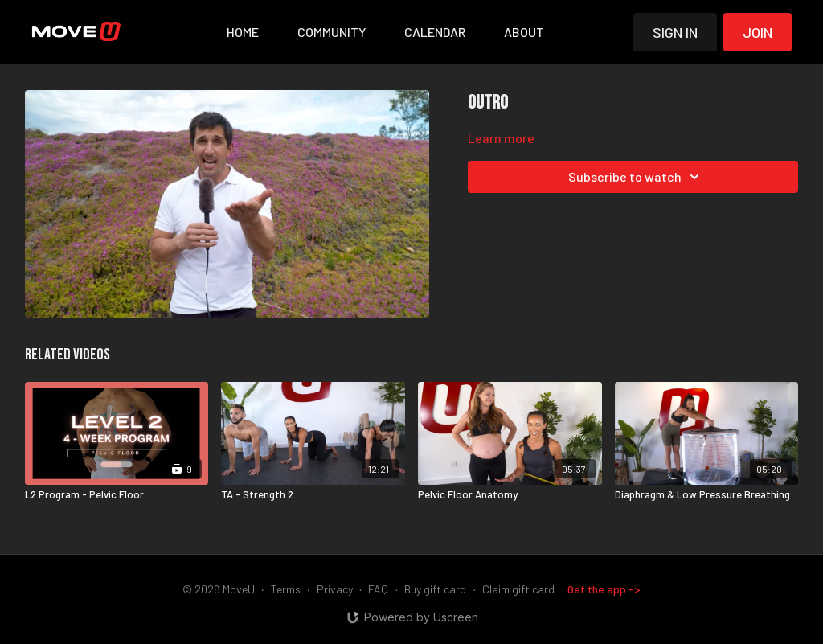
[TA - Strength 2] (313, 495)
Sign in (675, 32)
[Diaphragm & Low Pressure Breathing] (707, 495)
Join (757, 32)
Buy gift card (435, 589)
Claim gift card (518, 589)
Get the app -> (604, 589)
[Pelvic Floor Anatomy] (510, 495)
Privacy (335, 589)
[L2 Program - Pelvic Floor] (117, 495)
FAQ (378, 589)
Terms (286, 589)
